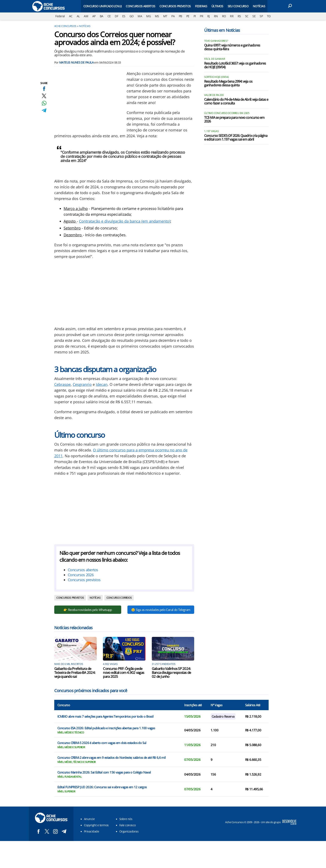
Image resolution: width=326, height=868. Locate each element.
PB (180, 16)
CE (109, 16)
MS (157, 16)
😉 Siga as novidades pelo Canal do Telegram (161, 610)
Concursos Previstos (175, 6)
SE (254, 16)
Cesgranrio (82, 384)
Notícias (259, 6)
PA (173, 16)
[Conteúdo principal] (163, 421)
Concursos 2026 (81, 575)
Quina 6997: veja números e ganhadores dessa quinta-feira (232, 47)
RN (216, 16)
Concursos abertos (83, 570)
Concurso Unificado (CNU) (102, 6)
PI (195, 16)
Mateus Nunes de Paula (76, 62)
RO (224, 16)
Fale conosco (128, 825)
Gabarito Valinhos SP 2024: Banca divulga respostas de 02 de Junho (172, 672)
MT (165, 16)
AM (86, 16)
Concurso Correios (119, 598)
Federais (201, 6)
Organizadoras (129, 831)
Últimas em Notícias (222, 30)
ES (124, 16)
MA (140, 16)
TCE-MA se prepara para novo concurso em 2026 (234, 120)
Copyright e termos (96, 825)
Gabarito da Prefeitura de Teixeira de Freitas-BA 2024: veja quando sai (75, 672)
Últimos (217, 6)
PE (188, 16)
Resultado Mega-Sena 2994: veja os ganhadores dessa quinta (228, 83)
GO (132, 16)
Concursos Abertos (140, 6)
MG (148, 16)
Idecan (102, 384)
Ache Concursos (65, 26)
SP (261, 16)
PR (201, 16)
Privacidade (91, 831)
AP (94, 16)
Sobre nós (126, 819)
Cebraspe (62, 384)
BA (102, 16)
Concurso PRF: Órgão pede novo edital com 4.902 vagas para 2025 (123, 672)
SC (247, 16)
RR (232, 16)
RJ (209, 16)
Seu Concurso (238, 6)
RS (239, 16)
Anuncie (89, 819)
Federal (60, 16)
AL (78, 16)
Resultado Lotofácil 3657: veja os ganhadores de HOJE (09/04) (235, 65)
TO (269, 16)
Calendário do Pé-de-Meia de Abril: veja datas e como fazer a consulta (236, 102)
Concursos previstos (84, 580)
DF (116, 16)
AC (71, 16)
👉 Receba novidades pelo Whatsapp (88, 610)
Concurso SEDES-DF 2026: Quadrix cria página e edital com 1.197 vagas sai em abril (236, 138)
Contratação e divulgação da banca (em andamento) (125, 221)
